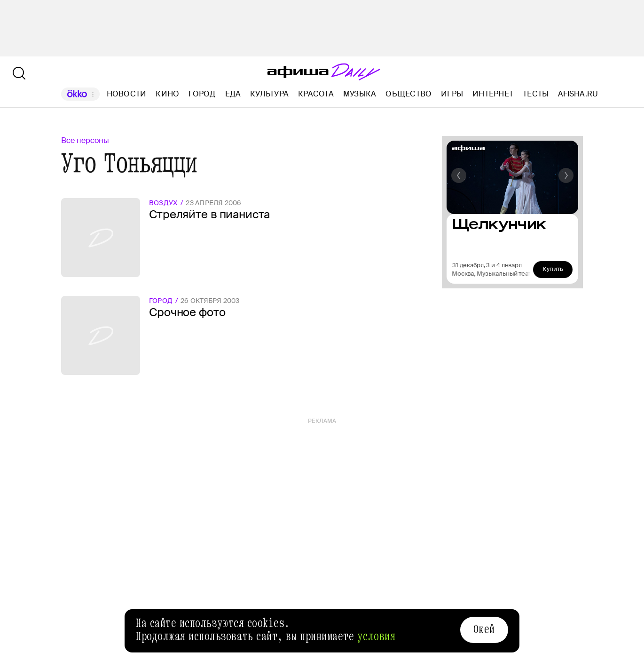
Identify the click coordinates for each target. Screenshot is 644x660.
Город (202, 94)
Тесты (536, 94)
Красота (316, 94)
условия (377, 636)
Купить (553, 269)
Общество (408, 94)
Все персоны (85, 140)
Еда (233, 94)
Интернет (493, 94)
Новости (127, 94)
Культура (269, 94)
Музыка (360, 94)
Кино (167, 94)
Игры (452, 94)
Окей (484, 629)
